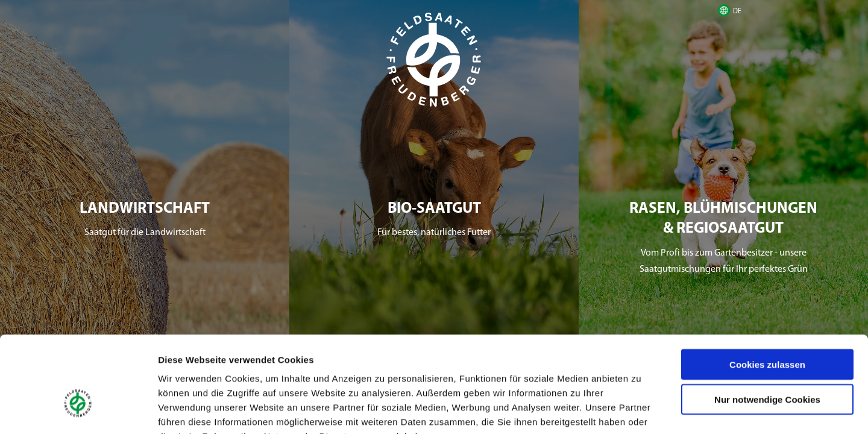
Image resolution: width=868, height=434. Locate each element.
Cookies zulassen (767, 290)
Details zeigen (642, 410)
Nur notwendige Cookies (767, 325)
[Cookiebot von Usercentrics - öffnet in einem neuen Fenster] (78, 410)
